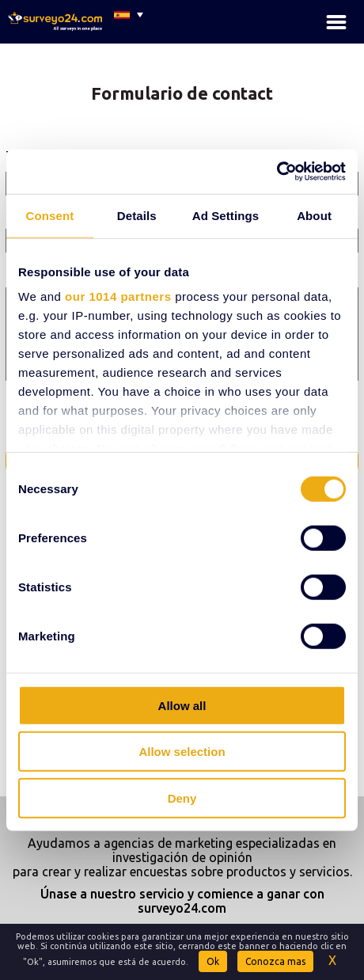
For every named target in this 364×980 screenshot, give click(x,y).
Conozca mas (275, 961)
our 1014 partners (118, 296)
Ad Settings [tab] (226, 215)
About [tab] (314, 215)
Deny (182, 798)
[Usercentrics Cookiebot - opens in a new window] (277, 172)
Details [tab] (137, 215)
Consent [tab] (50, 215)
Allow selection (182, 752)
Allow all (182, 705)
